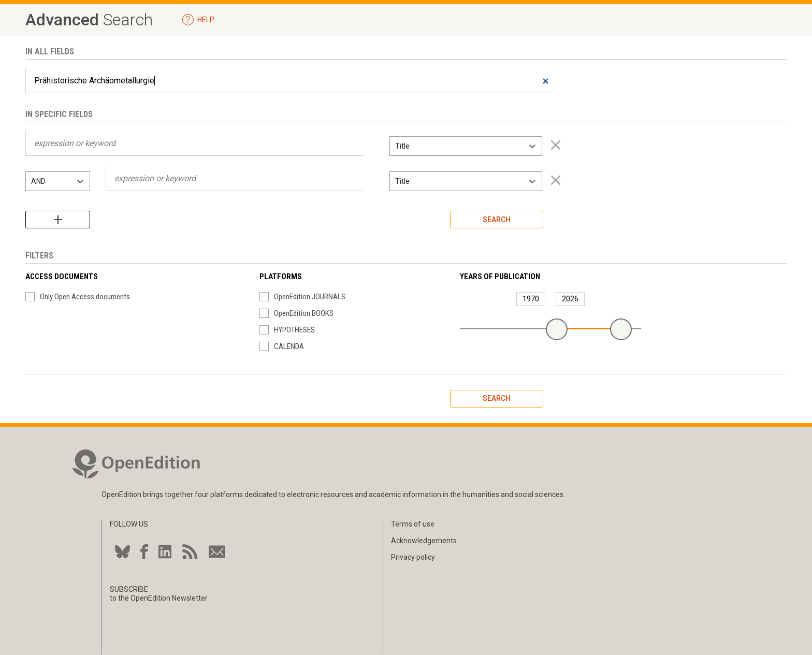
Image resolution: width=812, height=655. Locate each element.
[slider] (557, 329)
